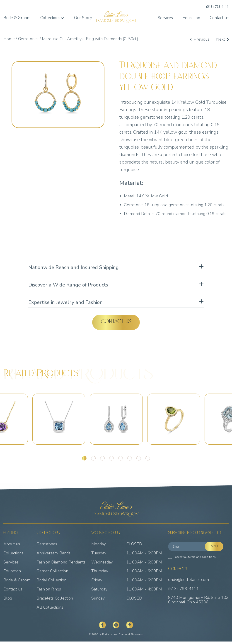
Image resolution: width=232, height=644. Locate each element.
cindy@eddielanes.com (188, 582)
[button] (52, 18)
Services (165, 18)
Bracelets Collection (55, 601)
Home (9, 39)
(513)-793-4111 (217, 6)
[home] (116, 17)
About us (12, 547)
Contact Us (116, 322)
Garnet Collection (52, 574)
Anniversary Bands (53, 556)
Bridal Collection (51, 583)
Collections (13, 556)
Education (191, 18)
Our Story (83, 18)
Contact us (219, 18)
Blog (8, 601)
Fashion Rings (49, 592)
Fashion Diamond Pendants (61, 565)
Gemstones (28, 39)
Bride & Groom (17, 18)
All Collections (50, 610)
